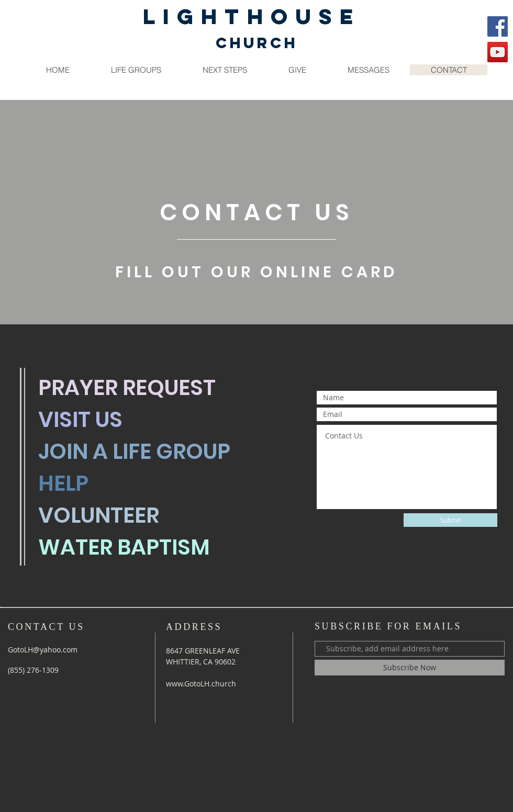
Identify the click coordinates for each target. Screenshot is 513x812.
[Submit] (450, 520)
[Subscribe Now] (410, 668)
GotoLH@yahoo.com (43, 650)
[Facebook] (498, 26)
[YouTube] (498, 52)
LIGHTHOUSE (252, 16)
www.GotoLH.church (201, 684)
